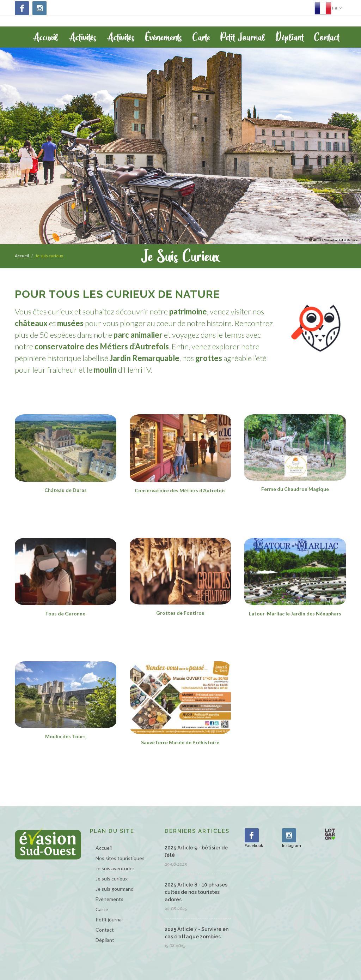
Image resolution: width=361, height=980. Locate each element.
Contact (105, 930)
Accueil (22, 256)
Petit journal (109, 919)
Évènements (109, 899)
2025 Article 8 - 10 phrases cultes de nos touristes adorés (196, 892)
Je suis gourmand (115, 889)
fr (328, 8)
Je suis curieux (112, 879)
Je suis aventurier (115, 868)
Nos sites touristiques (120, 858)
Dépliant (105, 940)
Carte (102, 909)
